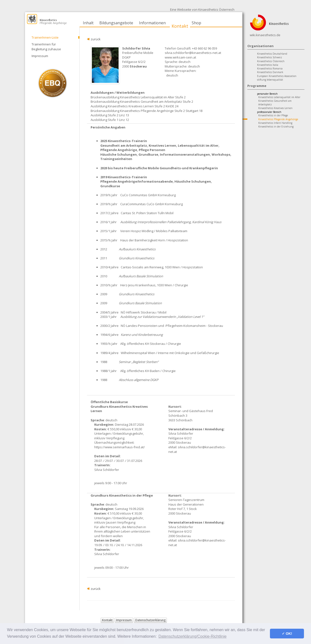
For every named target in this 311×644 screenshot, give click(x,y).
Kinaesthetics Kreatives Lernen (275, 108)
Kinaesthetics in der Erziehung (276, 127)
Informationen (152, 23)
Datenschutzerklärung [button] (150, 620)
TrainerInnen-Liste (45, 37)
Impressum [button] (124, 620)
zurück (96, 39)
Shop (196, 23)
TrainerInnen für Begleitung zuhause (46, 47)
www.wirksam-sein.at (180, 57)
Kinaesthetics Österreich (271, 61)
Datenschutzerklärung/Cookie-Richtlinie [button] (192, 636)
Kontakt (180, 26)
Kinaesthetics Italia (268, 65)
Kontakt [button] (107, 620)
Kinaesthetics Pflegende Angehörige (278, 119)
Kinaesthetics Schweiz (270, 57)
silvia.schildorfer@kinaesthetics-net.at (193, 53)
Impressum (40, 56)
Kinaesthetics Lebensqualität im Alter (279, 97)
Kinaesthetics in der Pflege (273, 115)
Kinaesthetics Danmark (270, 72)
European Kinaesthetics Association (277, 76)
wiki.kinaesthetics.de (265, 35)
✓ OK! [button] (287, 634)
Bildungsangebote (116, 23)
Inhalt (88, 23)
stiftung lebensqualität (270, 80)
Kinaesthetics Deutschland (272, 54)
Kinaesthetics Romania (270, 68)
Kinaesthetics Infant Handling (275, 123)
